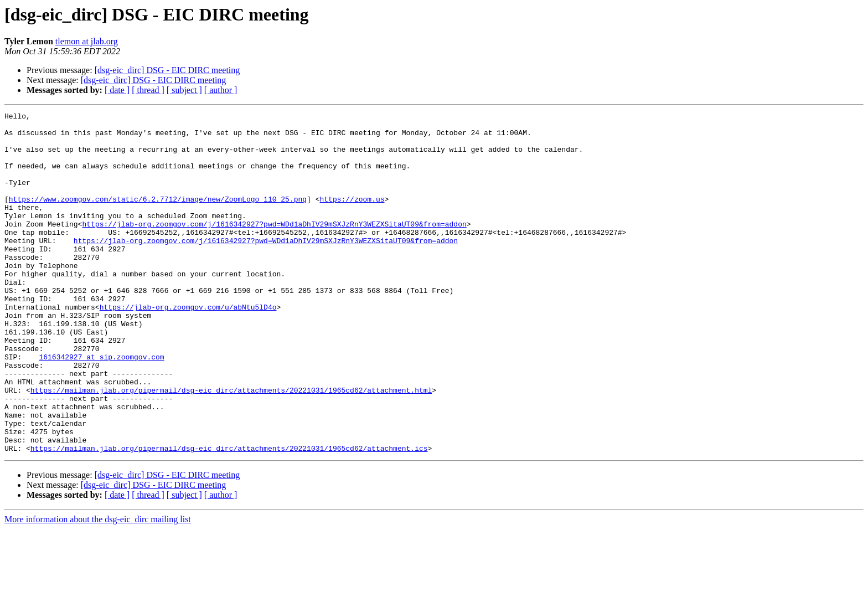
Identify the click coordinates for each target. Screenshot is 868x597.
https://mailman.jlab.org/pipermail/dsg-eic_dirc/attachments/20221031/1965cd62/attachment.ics (229, 516)
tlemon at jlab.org (87, 41)
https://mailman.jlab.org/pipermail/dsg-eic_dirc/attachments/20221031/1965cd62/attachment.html (231, 446)
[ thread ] (148, 90)
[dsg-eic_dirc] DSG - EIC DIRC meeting (167, 70)
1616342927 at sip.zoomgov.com (101, 406)
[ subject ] (184, 90)
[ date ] (117, 90)
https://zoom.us (352, 217)
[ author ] (221, 90)
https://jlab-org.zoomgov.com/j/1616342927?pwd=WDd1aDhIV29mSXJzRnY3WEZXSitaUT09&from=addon (274, 247)
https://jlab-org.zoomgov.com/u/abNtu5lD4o (188, 347)
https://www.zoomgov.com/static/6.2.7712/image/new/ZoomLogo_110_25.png (158, 217)
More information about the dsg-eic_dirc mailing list (98, 587)
